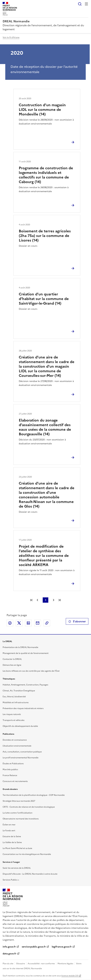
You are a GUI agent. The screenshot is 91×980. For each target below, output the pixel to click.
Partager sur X (19, 623)
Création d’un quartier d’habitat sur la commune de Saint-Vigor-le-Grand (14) (44, 299)
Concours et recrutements (15, 781)
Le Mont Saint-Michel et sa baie (17, 848)
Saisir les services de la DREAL (17, 868)
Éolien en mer (9, 825)
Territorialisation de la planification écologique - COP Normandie (34, 795)
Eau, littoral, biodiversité (14, 697)
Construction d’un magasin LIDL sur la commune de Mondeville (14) (42, 110)
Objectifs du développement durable (20, 726)
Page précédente (37, 600)
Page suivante (54, 600)
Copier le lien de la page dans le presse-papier (47, 623)
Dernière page (60, 600)
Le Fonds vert (9, 831)
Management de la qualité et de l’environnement (26, 653)
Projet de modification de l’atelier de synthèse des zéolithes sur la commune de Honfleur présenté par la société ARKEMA (44, 556)
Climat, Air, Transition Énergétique (19, 691)
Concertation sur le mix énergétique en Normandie (27, 854)
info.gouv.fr (9, 947)
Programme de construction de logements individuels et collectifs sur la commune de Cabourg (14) (46, 175)
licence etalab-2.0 (70, 976)
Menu (86, 4)
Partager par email (38, 623)
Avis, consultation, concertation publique (22, 752)
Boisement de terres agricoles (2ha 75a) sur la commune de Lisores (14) (45, 236)
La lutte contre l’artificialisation (17, 813)
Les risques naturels (12, 714)
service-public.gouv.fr (34, 947)
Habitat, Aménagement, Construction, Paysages (25, 685)
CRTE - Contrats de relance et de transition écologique (29, 807)
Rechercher (80, 4)
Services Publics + (11, 880)
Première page (31, 600)
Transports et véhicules (14, 720)
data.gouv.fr (9, 954)
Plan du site (8, 964)
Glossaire (21, 964)
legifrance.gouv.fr (62, 947)
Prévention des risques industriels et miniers (23, 708)
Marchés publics (10, 769)
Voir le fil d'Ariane (11, 37)
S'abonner (77, 621)
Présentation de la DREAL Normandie (20, 647)
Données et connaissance (15, 740)
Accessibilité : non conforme (41, 964)
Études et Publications (13, 764)
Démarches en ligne (12, 665)
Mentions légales (65, 964)
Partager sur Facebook (10, 623)
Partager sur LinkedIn (28, 623)
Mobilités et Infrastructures (16, 702)
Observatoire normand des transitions (21, 819)
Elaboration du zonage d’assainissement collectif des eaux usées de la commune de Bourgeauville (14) (45, 427)
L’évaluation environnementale (17, 746)
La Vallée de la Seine (12, 842)
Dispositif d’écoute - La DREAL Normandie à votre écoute (30, 874)
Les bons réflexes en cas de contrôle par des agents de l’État (31, 671)
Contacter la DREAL (12, 659)
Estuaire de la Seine (12, 836)
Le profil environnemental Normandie (21, 758)
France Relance (10, 775)
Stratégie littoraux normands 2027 (19, 801)
